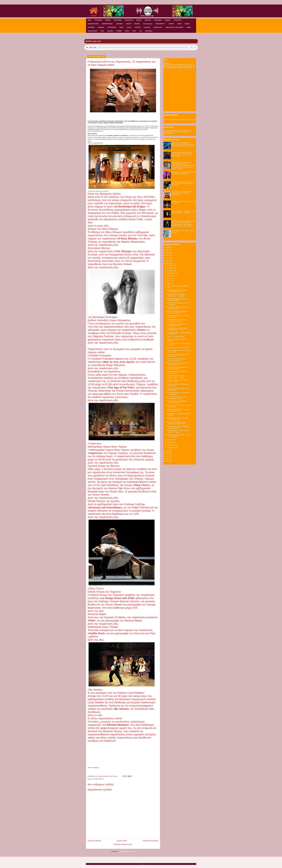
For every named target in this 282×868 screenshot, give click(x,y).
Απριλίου (170, 440)
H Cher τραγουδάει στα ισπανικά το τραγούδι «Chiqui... (177, 368)
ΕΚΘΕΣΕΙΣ (168, 20)
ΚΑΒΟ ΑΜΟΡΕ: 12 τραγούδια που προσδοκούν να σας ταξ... (177, 321)
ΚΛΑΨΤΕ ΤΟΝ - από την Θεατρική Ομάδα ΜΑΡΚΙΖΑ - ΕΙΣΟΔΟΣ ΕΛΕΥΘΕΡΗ (182, 193)
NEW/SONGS (149, 31)
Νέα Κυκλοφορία (148, 24)
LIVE (141, 31)
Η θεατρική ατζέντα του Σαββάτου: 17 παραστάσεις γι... (178, 372)
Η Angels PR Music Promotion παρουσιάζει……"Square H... (176, 295)
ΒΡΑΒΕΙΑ (108, 20)
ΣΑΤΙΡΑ (121, 27)
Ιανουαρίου (171, 448)
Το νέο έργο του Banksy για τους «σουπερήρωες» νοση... (176, 398)
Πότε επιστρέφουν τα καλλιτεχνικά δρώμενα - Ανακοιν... (177, 402)
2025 (167, 250)
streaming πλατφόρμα (125, 472)
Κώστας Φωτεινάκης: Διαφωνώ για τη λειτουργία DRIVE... (178, 299)
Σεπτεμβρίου (171, 273)
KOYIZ (134, 31)
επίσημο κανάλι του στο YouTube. (129, 235)
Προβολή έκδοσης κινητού (123, 844)
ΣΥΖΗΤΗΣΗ (138, 27)
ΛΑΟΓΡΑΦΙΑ (119, 24)
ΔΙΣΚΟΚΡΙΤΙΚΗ (129, 20)
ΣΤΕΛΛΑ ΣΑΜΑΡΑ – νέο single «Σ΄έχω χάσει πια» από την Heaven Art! (183, 222)
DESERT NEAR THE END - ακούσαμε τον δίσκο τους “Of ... (178, 410)
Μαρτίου (170, 442)
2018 (167, 454)
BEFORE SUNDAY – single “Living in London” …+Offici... (178, 431)
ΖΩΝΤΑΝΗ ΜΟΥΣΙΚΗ (93, 24)
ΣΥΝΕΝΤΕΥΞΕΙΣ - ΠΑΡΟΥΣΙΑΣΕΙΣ (174, 27)
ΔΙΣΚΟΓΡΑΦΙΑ (118, 20)
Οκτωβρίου (170, 271)
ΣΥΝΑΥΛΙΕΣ (147, 27)
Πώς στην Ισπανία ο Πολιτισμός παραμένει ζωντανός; (176, 360)
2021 (167, 260)
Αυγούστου (171, 276)
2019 (167, 451)
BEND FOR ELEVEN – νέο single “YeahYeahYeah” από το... (177, 291)
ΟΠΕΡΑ (179, 24)
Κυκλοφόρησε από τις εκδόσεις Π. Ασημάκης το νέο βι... (177, 325)
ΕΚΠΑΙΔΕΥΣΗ (178, 20)
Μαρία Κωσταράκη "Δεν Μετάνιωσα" (178, 348)
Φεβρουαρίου (171, 445)
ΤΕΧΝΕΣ (189, 27)
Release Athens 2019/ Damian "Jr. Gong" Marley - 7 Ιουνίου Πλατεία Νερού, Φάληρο (182, 154)
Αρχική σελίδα (122, 841)
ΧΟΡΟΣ (127, 31)
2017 (167, 456)
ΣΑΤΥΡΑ (129, 27)
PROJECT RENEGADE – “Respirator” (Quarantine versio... (178, 427)
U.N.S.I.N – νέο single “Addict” (176, 337)
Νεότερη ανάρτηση (94, 841)
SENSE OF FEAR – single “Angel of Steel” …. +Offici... (177, 381)
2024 (167, 253)
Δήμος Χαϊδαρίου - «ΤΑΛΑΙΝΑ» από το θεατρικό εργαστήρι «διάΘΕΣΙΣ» (183, 212)
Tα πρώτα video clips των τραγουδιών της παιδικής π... (178, 393)
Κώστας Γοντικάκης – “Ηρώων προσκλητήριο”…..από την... (176, 376)
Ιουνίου (169, 281)
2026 (167, 247)
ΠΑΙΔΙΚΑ (187, 24)
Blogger (143, 864)
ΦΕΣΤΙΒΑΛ (110, 31)
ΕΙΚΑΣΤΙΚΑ (148, 20)
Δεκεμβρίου (171, 265)
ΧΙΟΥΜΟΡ (119, 31)
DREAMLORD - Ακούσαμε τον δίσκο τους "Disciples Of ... (178, 419)
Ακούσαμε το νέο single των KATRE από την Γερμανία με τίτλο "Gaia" (184, 173)
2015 (167, 461)
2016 (167, 459)
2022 (167, 258)
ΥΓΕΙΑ (102, 31)
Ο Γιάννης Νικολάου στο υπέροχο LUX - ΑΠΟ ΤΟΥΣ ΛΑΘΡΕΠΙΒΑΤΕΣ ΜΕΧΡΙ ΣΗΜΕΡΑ (184, 183)
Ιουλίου (169, 278)
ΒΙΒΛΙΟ (90, 20)
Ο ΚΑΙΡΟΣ (171, 24)
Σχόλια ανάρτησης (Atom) (127, 851)
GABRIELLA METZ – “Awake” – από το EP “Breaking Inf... (178, 436)
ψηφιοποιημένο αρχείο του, (116, 728)
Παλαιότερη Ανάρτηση (151, 841)
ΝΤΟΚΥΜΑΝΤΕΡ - (160, 24)
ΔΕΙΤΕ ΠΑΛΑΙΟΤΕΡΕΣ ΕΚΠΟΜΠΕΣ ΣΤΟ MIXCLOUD (180, 120)
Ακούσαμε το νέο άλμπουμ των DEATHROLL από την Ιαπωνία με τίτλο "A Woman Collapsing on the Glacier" (183, 144)
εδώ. (102, 131)
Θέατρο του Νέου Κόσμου (106, 232)
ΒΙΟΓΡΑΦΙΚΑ (98, 20)
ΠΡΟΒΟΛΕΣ (101, 27)
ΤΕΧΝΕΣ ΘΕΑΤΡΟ (92, 31)
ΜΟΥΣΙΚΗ (137, 24)
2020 (167, 263)
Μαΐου (169, 284)
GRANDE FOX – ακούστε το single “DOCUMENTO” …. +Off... (177, 329)
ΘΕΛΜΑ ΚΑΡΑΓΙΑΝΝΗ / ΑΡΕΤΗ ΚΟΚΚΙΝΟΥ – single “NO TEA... (177, 423)
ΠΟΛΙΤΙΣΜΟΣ (91, 27)
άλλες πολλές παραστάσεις (117, 738)
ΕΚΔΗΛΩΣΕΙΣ (158, 20)
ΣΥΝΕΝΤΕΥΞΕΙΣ (158, 27)
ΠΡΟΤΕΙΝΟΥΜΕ (112, 27)
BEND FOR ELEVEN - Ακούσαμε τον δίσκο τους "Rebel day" (178, 312)
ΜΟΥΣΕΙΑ (129, 24)
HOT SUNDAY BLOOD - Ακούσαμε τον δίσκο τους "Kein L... (178, 308)
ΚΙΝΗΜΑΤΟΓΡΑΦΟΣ (107, 24)
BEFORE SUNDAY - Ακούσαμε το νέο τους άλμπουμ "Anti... (178, 364)
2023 (167, 255)
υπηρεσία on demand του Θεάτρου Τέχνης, (122, 730)
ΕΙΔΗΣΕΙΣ (139, 20)
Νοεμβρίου (170, 268)
